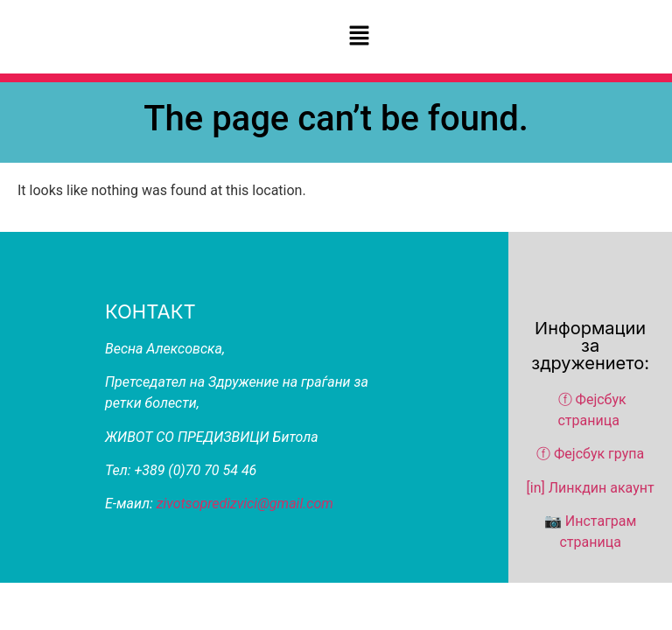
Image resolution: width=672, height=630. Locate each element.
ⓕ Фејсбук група (590, 454)
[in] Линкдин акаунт (591, 488)
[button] (359, 37)
